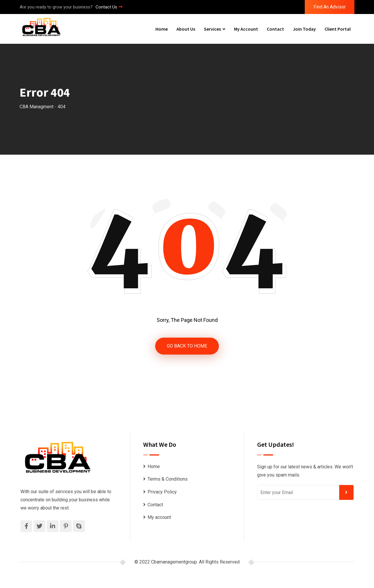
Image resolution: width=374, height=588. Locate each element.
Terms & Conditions (168, 479)
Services (212, 29)
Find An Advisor (330, 7)
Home (162, 29)
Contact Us (109, 7)
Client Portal (338, 29)
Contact (275, 29)
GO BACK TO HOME (187, 346)
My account (246, 29)
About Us (186, 29)
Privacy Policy (162, 492)
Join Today (304, 29)
